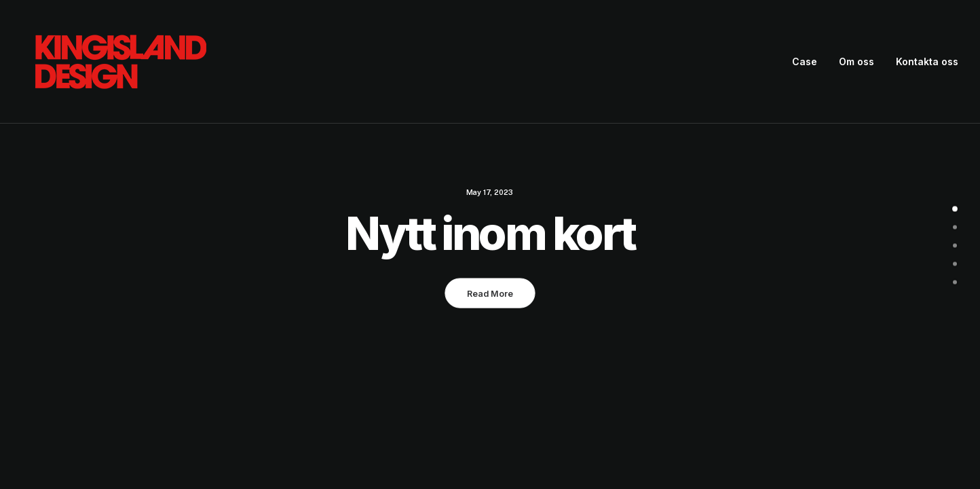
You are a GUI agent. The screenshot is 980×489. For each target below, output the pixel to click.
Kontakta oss (927, 61)
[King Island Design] (122, 62)
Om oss (856, 61)
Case (805, 61)
